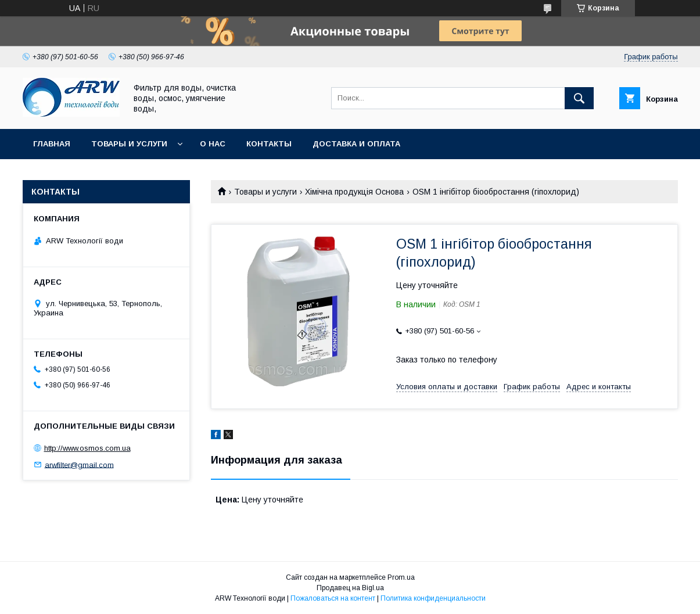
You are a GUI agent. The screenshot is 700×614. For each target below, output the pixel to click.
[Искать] (579, 98)
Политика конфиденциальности (433, 598)
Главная (52, 144)
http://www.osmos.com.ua (87, 448)
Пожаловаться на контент (333, 598)
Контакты (269, 144)
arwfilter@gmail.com (79, 464)
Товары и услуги (129, 144)
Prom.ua (401, 577)
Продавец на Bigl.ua (350, 588)
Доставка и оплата (356, 144)
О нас (213, 144)
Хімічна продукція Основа (354, 192)
